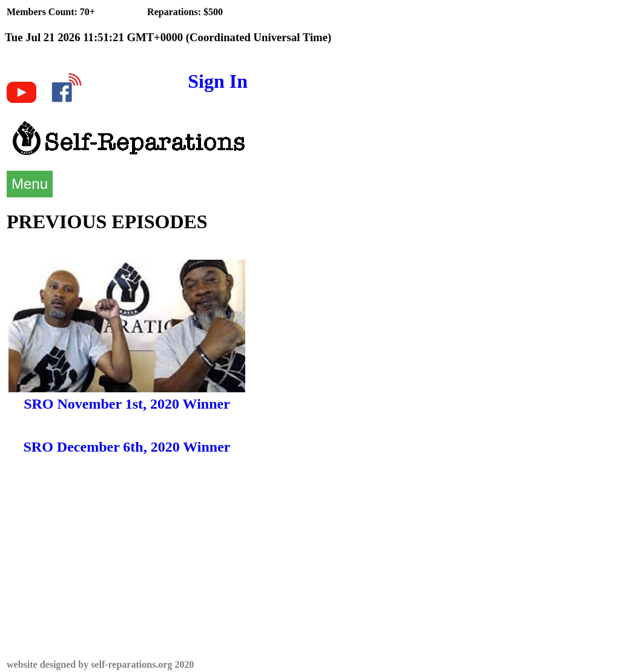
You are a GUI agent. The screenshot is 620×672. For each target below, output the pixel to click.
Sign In (218, 81)
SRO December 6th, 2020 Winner (127, 447)
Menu (30, 184)
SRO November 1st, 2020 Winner (127, 404)
